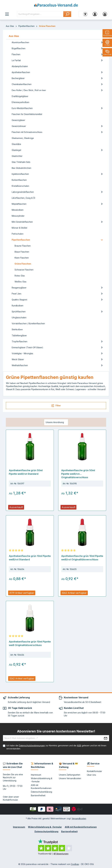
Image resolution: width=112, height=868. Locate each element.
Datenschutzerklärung (41, 792)
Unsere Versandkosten (70, 778)
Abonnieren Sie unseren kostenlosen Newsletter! (56, 731)
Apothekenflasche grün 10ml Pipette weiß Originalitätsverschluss (30, 643)
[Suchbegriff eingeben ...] (40, 14)
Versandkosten (79, 818)
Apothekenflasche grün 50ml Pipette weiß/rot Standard (26, 472)
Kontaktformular (10, 800)
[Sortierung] (56, 422)
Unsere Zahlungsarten (70, 775)
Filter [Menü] (56, 406)
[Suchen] (67, 14)
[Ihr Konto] (95, 14)
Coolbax (75, 864)
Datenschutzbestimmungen (32, 746)
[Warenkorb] (105, 14)
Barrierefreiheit (38, 795)
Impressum (36, 775)
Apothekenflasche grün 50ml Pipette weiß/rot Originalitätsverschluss (78, 474)
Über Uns (91, 775)
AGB (79, 746)
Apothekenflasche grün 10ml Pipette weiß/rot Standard (30, 558)
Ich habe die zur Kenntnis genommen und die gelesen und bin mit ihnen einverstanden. (56, 747)
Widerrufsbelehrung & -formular (45, 827)
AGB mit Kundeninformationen (81, 827)
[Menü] (7, 14)
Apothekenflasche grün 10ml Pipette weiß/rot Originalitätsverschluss (82, 558)
